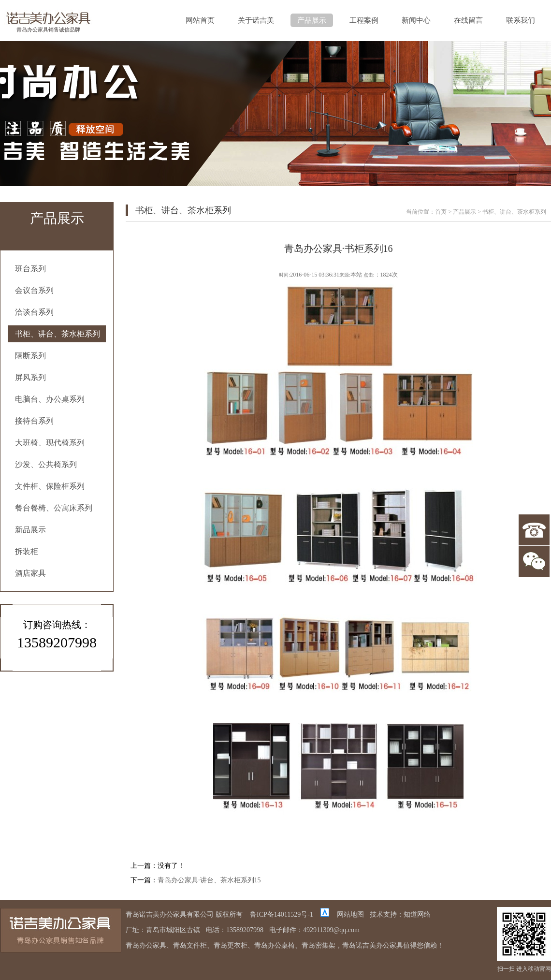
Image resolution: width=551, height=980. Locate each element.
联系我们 (521, 20)
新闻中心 (416, 20)
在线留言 (468, 20)
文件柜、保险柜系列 (50, 486)
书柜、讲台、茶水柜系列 (58, 334)
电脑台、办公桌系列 (50, 399)
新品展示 (30, 530)
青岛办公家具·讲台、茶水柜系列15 (209, 880)
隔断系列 (30, 356)
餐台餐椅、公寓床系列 (54, 508)
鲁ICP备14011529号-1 (282, 914)
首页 (441, 212)
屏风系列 (30, 377)
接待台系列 (34, 421)
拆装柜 (27, 551)
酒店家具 (30, 573)
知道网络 (417, 914)
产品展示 (312, 20)
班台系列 (30, 269)
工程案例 (364, 20)
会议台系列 (34, 290)
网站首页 (200, 20)
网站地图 (350, 914)
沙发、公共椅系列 (46, 464)
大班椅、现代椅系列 (50, 443)
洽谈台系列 (34, 312)
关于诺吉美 (256, 20)
